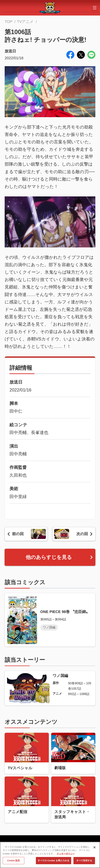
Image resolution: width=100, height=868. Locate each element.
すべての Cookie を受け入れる (54, 862)
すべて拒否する (84, 862)
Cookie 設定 (13, 862)
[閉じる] (94, 849)
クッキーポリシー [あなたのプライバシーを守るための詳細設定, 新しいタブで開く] (66, 855)
